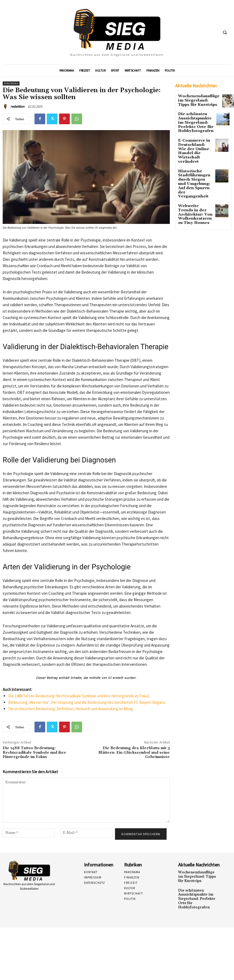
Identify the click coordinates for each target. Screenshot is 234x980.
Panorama (11, 83)
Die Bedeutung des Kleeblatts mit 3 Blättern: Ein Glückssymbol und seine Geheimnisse (134, 753)
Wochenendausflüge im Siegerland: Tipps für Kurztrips (195, 100)
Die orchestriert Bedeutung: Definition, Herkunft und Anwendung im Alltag (71, 709)
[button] (225, 32)
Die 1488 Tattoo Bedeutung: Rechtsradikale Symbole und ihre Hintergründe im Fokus (79, 696)
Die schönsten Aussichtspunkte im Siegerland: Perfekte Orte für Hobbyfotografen (195, 120)
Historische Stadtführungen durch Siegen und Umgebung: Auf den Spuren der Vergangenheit (195, 169)
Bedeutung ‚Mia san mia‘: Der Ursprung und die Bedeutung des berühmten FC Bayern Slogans (87, 702)
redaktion (17, 106)
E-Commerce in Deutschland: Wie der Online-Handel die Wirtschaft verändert (194, 144)
